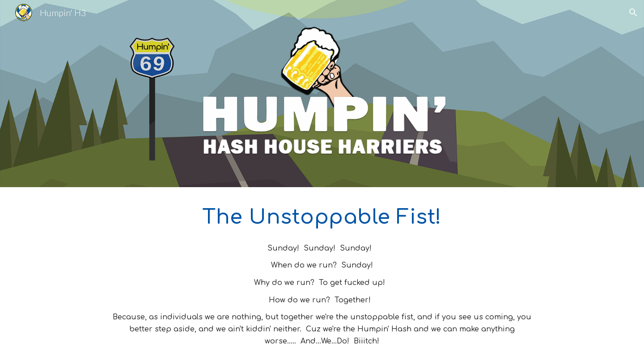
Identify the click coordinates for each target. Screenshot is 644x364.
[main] (322, 217)
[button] (633, 13)
